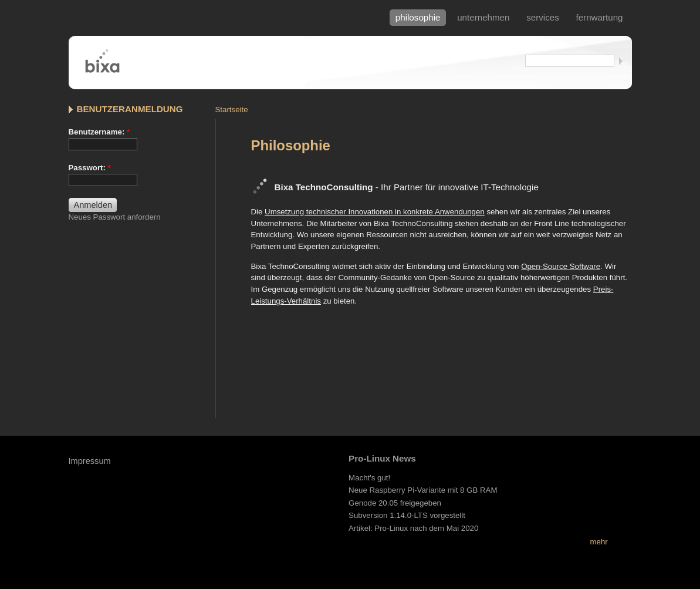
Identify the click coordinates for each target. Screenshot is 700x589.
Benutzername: (99, 132)
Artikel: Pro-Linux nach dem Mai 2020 (413, 528)
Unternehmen (483, 17)
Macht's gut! (369, 478)
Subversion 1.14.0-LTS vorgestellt (407, 515)
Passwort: (90, 168)
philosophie (418, 17)
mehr (598, 542)
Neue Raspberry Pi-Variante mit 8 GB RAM (423, 490)
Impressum (90, 461)
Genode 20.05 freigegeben (395, 503)
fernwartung (599, 17)
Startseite (232, 110)
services (543, 17)
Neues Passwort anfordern (115, 217)
